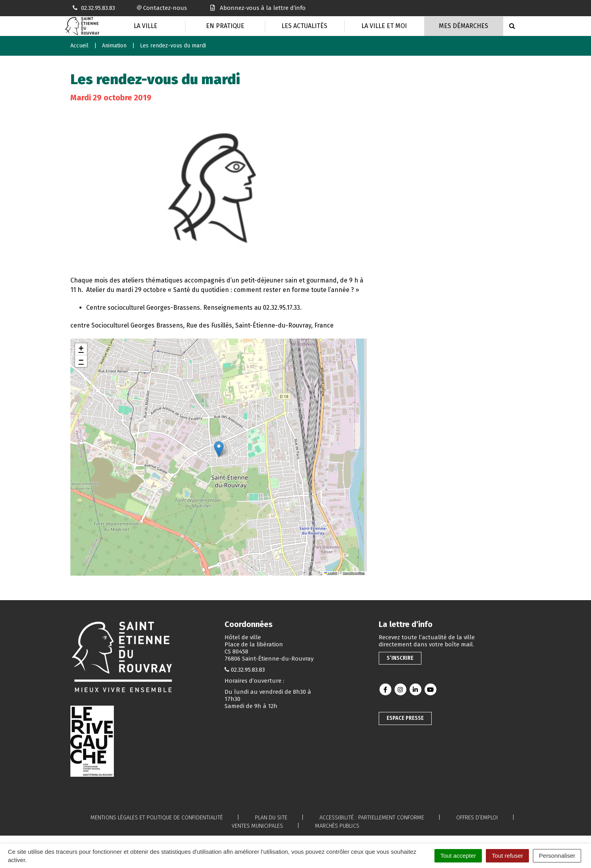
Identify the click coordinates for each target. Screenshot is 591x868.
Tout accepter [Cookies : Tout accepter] (458, 856)
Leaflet (331, 573)
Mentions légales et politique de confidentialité (157, 818)
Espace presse (405, 718)
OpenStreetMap (354, 573)
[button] (219, 449)
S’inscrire (400, 658)
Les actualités (304, 26)
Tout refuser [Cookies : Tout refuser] (507, 856)
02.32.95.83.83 (248, 670)
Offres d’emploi (477, 818)
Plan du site (271, 818)
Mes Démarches (464, 26)
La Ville (145, 26)
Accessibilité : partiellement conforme (372, 818)
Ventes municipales (257, 826)
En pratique (225, 26)
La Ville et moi (384, 26)
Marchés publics (337, 826)
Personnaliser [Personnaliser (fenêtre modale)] (557, 856)
